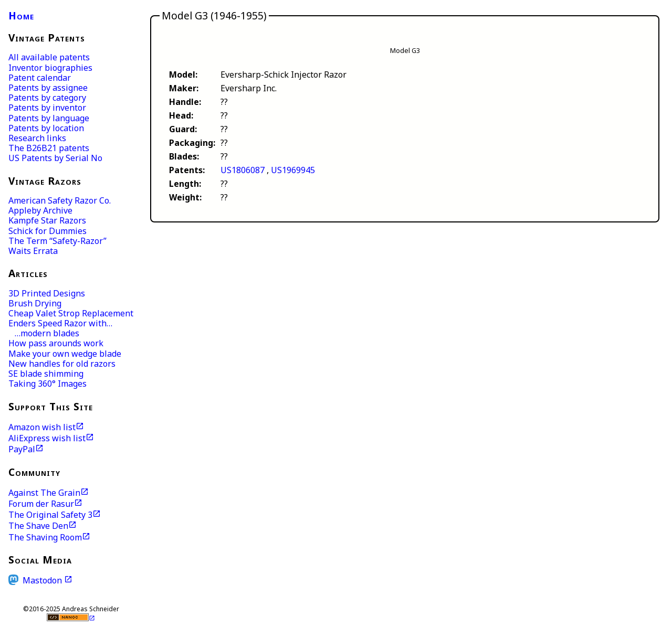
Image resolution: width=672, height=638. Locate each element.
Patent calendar (40, 78)
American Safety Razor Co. (60, 200)
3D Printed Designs (47, 293)
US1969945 (293, 170)
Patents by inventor (47, 108)
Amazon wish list (42, 427)
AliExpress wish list (47, 438)
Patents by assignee (48, 88)
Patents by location (46, 128)
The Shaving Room (45, 537)
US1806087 (243, 170)
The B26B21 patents (49, 148)
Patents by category (47, 98)
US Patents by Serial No (55, 158)
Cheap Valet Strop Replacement (71, 313)
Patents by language (49, 118)
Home (21, 15)
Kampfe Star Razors (47, 220)
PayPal (22, 449)
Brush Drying (35, 303)
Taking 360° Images (48, 384)
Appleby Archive (40, 210)
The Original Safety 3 (50, 515)
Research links (37, 138)
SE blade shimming (46, 374)
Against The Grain (44, 493)
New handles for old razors (62, 364)
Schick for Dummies (48, 231)
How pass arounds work (56, 343)
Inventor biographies (50, 68)
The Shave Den (38, 526)
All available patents (49, 57)
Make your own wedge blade (65, 354)
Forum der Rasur (41, 504)
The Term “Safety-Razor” (57, 241)
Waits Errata (33, 251)
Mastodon (43, 580)
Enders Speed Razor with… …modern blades (60, 328)
